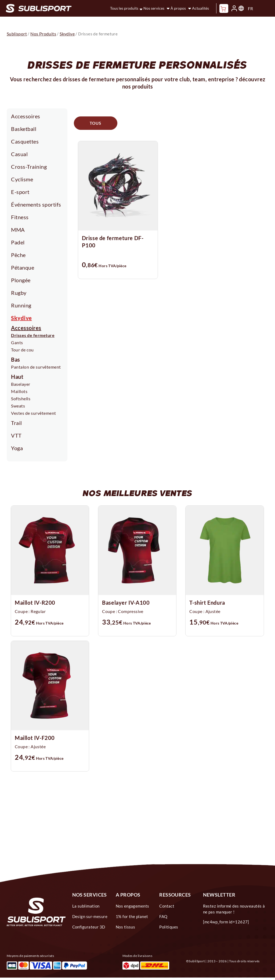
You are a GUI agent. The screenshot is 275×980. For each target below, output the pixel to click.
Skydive (21, 318)
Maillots (19, 391)
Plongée (21, 280)
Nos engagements (133, 906)
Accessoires (26, 116)
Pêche (18, 255)
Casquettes (25, 141)
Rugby (19, 293)
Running (21, 305)
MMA (18, 230)
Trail (17, 423)
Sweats (18, 406)
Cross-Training (29, 167)
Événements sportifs (36, 204)
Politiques (169, 927)
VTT (16, 435)
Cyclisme (22, 179)
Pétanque (23, 267)
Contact (167, 906)
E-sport (20, 192)
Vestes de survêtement (34, 413)
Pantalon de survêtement (36, 367)
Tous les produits (124, 8)
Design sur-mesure (90, 916)
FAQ (163, 916)
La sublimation (86, 906)
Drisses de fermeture (33, 335)
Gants (17, 342)
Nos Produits (43, 34)
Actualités (200, 8)
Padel (18, 242)
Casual (19, 154)
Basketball (24, 129)
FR (250, 8)
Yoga (17, 448)
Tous (96, 123)
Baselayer (21, 384)
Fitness (20, 217)
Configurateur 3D (89, 927)
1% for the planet (132, 916)
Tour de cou (22, 350)
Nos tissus (126, 927)
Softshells (21, 399)
